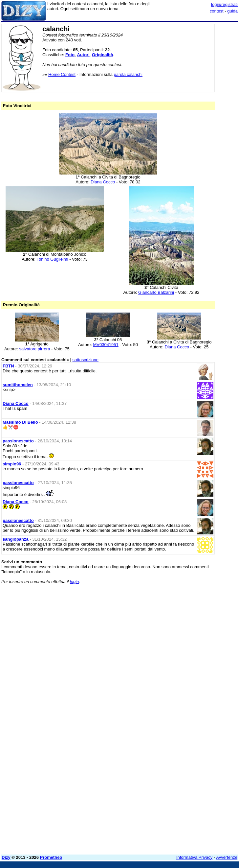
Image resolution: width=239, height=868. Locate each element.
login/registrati (224, 4)
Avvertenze (227, 857)
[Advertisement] (188, 630)
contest (217, 11)
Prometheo (51, 857)
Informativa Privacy (195, 857)
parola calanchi (128, 74)
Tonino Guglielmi (52, 259)
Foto (70, 55)
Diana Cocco (103, 182)
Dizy (6, 857)
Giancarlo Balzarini (156, 292)
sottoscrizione (86, 360)
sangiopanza (16, 539)
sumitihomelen (18, 385)
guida (232, 11)
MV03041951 (106, 345)
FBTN (8, 366)
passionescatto (18, 441)
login (74, 582)
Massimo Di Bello (20, 422)
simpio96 (12, 464)
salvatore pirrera (34, 349)
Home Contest (62, 74)
